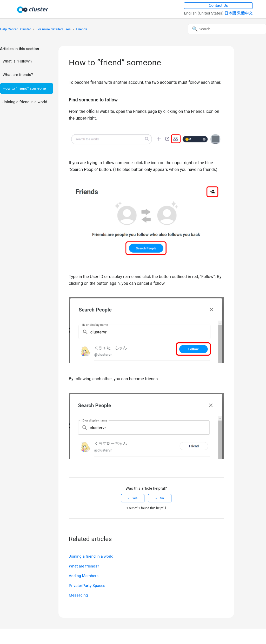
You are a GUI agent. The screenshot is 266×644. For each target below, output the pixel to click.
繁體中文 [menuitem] (245, 13)
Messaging (78, 595)
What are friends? (18, 75)
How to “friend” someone (24, 88)
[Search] (227, 29)
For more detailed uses (54, 29)
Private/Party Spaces (87, 586)
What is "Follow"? (17, 61)
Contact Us (218, 5)
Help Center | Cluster (15, 29)
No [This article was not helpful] (162, 498)
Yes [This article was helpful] (135, 498)
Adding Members (84, 576)
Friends (82, 29)
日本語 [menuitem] (231, 13)
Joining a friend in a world (25, 102)
